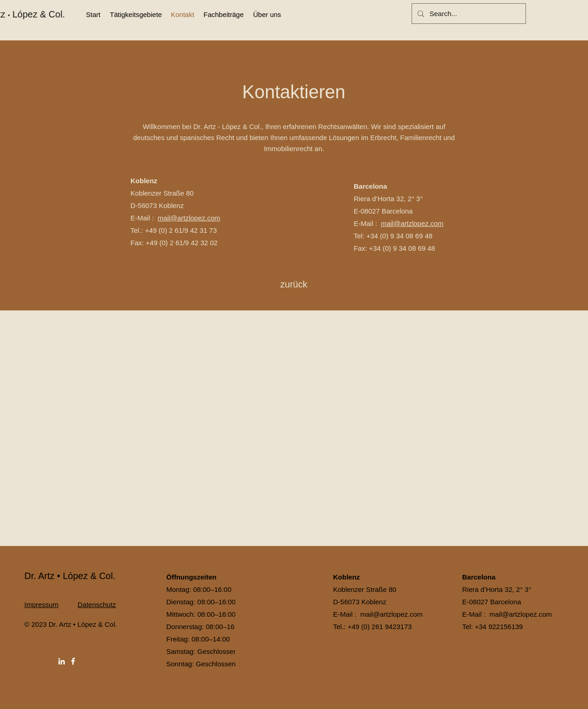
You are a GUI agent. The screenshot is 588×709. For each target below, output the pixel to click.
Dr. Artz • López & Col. (70, 576)
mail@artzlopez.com (189, 218)
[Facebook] (73, 661)
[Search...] (468, 14)
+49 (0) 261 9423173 (380, 627)
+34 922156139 (499, 627)
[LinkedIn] (62, 661)
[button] (136, 15)
